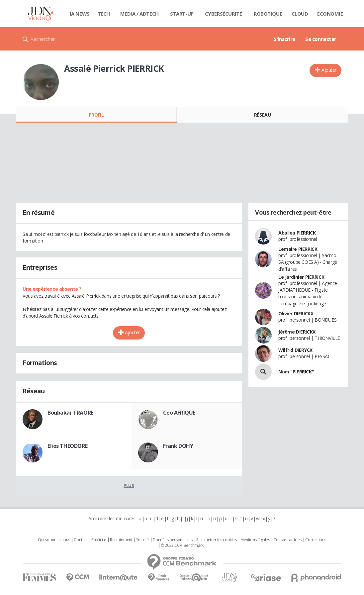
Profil (96, 115)
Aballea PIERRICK (297, 233)
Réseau (262, 115)
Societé (142, 540)
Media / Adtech (139, 14)
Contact (81, 540)
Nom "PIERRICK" (296, 372)
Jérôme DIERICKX (297, 332)
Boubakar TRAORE (70, 413)
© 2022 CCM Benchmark (182, 545)
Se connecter (321, 39)
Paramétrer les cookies (217, 540)
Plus (129, 485)
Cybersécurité (224, 14)
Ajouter (329, 70)
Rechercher (43, 39)
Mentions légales (255, 540)
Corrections (316, 540)
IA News (80, 14)
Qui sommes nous (54, 540)
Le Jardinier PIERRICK (301, 277)
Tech (104, 14)
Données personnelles (173, 540)
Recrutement (121, 540)
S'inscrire (284, 39)
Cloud (300, 14)
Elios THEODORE (67, 446)
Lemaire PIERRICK (298, 249)
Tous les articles (288, 540)
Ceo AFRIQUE (179, 413)
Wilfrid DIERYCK (295, 350)
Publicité (99, 540)
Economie (330, 14)
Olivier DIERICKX (296, 313)
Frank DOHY (178, 446)
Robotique (268, 14)
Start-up (182, 14)
